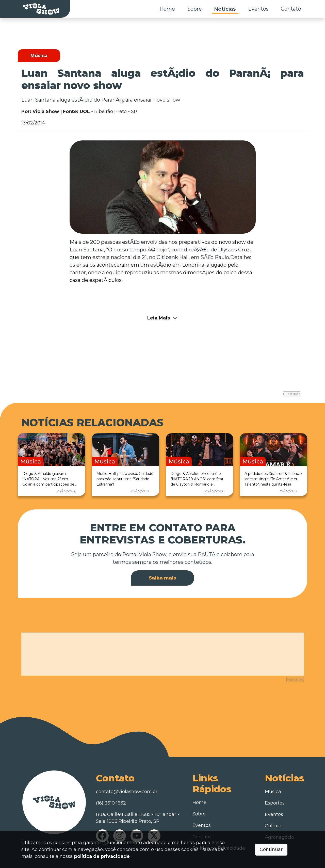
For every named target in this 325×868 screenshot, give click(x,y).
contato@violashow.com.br (127, 778)
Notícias (225, 9)
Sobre (194, 9)
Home (167, 9)
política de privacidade (102, 856)
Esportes (275, 790)
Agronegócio (279, 824)
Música (273, 778)
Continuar (271, 849)
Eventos (258, 9)
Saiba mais (162, 571)
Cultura (273, 812)
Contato (291, 9)
